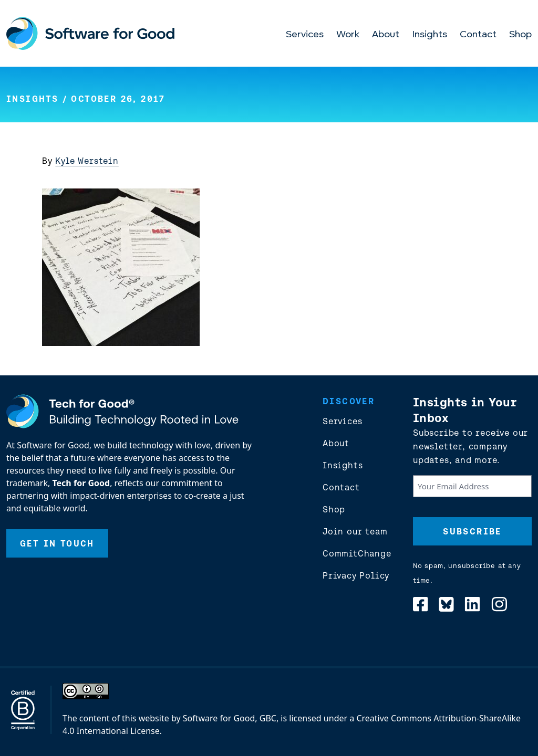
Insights (430, 35)
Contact (478, 35)
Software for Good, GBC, (231, 718)
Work (348, 35)
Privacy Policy (356, 575)
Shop (520, 35)
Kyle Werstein (87, 161)
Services (305, 35)
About (386, 35)
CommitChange (357, 553)
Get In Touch (57, 543)
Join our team (355, 531)
